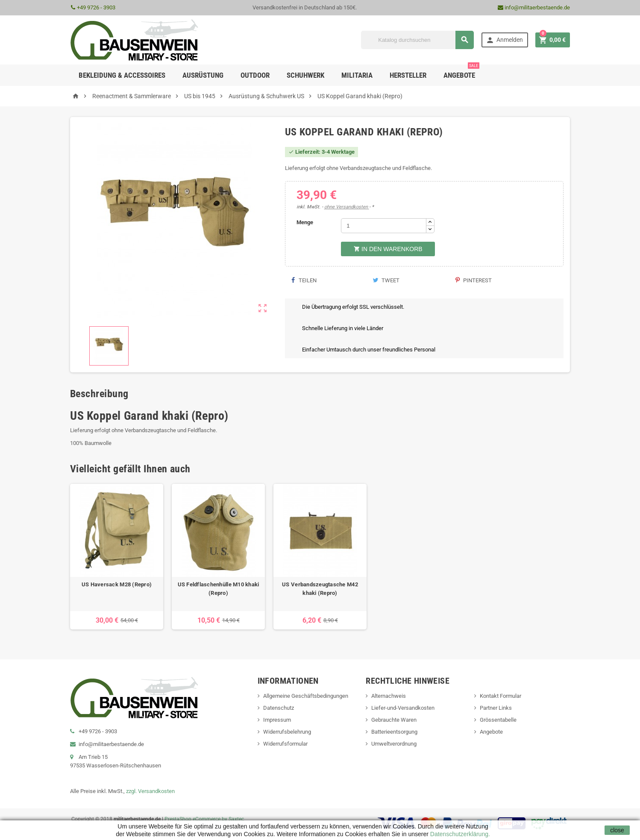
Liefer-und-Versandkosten (403, 708)
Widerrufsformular (285, 744)
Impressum (277, 720)
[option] (117, 557)
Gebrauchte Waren (394, 720)
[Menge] (384, 226)
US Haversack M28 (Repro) (117, 584)
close (617, 830)
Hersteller (408, 75)
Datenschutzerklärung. (459, 834)
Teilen (304, 280)
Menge (305, 222)
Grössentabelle (498, 720)
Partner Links (496, 708)
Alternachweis (389, 696)
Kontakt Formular (501, 696)
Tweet (386, 280)
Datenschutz (279, 708)
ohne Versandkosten (347, 207)
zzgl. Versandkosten (150, 791)
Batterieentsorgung (394, 732)
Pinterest (474, 280)
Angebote (461, 72)
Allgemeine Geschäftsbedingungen (306, 696)
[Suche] (417, 40)
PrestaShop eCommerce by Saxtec (204, 819)
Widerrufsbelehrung (287, 732)
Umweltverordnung (394, 744)
